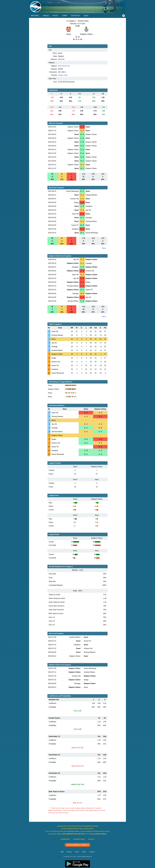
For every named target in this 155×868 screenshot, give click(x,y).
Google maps (63, 75)
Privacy (69, 852)
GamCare (91, 839)
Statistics (75, 16)
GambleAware (65, 839)
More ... (105, 248)
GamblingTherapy (79, 839)
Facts (55, 16)
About (84, 852)
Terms (77, 852)
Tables (46, 16)
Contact (92, 852)
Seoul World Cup (64, 66)
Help (62, 852)
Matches (35, 16)
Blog (86, 16)
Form (65, 16)
